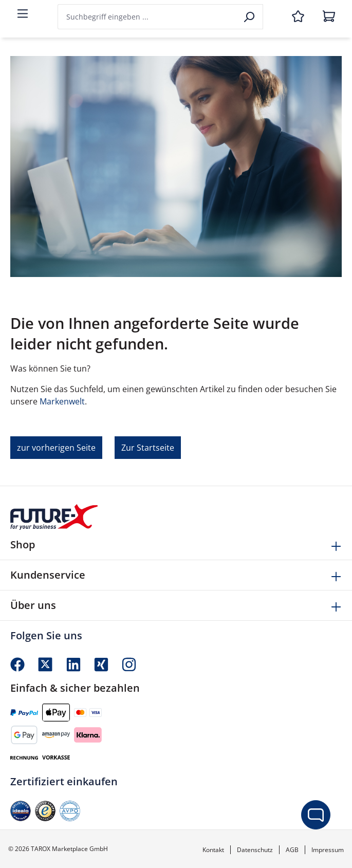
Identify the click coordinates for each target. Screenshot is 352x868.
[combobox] (147, 17)
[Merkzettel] (298, 17)
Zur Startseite (148, 448)
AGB (292, 850)
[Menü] (23, 14)
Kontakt (213, 850)
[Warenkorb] (329, 17)
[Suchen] (250, 17)
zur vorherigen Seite (56, 448)
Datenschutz (255, 850)
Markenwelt (62, 401)
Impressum (328, 850)
